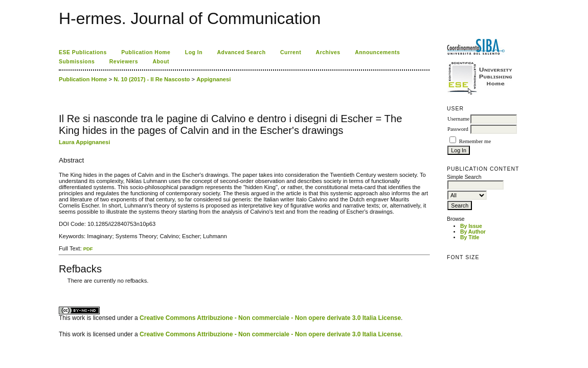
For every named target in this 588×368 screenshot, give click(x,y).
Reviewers (124, 62)
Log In (194, 52)
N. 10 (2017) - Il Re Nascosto (152, 79)
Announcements (377, 52)
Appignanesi (213, 79)
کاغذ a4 (60, 289)
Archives (328, 52)
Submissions (77, 62)
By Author (473, 232)
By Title (470, 237)
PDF (88, 249)
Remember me (475, 141)
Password (458, 129)
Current (291, 52)
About (161, 62)
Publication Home (146, 52)
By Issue (471, 226)
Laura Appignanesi (84, 142)
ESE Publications (83, 52)
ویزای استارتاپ (61, 289)
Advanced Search (242, 52)
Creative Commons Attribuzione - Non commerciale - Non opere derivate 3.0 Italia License (270, 318)
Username (458, 119)
